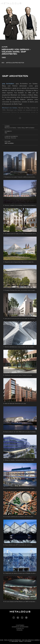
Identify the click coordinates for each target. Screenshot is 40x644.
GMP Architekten (9, 143)
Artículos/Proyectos (15, 63)
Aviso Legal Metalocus (28, 640)
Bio (3, 63)
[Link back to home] (11, 3)
